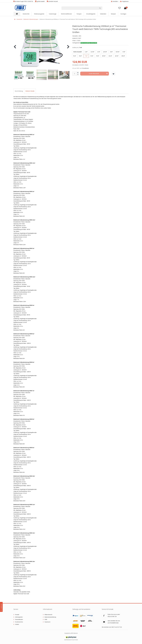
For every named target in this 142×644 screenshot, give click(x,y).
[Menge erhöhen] (78, 73)
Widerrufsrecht (48, 615)
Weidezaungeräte (39, 14)
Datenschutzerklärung (50, 617)
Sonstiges (123, 14)
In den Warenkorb (98, 74)
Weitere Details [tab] (30, 91)
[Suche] (100, 8)
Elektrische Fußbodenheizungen (31, 19)
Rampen (113, 14)
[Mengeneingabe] (75, 74)
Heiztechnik (26, 14)
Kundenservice (19, 622)
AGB (46, 619)
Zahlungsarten (19, 617)
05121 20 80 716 (112, 616)
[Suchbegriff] (80, 8)
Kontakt (17, 615)
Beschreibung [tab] (19, 91)
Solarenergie (53, 14)
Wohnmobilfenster (66, 14)
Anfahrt (17, 624)
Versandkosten (85, 68)
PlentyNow (75, 640)
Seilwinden (103, 14)
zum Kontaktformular (113, 623)
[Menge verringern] (78, 75)
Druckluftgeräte (91, 14)
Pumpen (79, 14)
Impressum (47, 622)
